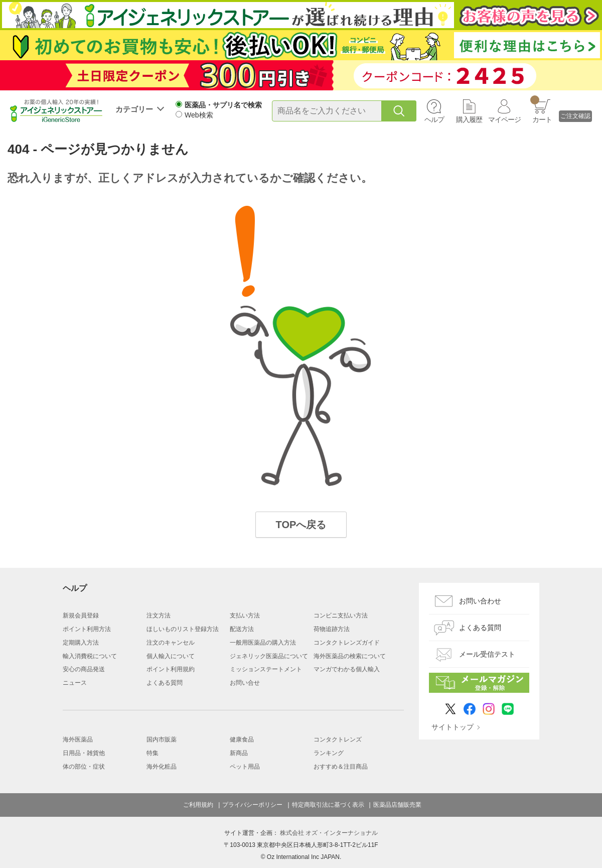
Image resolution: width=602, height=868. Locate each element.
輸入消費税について (90, 656)
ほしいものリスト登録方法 (183, 629)
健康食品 (242, 739)
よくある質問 (165, 683)
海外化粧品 (162, 767)
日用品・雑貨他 (84, 753)
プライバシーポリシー (252, 805)
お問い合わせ (480, 601)
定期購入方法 (81, 643)
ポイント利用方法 (87, 629)
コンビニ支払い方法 (341, 615)
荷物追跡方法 (332, 629)
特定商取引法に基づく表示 (328, 805)
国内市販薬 (162, 739)
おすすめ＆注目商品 (341, 767)
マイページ (504, 119)
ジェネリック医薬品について (269, 656)
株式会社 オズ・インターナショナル (329, 833)
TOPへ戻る (301, 525)
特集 (153, 753)
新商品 (239, 753)
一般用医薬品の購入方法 (263, 643)
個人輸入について (171, 656)
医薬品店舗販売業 (397, 805)
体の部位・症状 (84, 767)
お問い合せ (245, 683)
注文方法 (159, 615)
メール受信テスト (487, 654)
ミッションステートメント (266, 669)
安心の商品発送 (84, 669)
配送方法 (242, 629)
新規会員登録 (81, 615)
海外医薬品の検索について (350, 656)
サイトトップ (453, 727)
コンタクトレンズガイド (347, 643)
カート (541, 109)
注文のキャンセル (171, 643)
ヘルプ (434, 119)
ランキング (329, 753)
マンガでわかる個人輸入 (347, 669)
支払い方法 (245, 615)
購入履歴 (469, 119)
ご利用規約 (198, 805)
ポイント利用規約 (171, 669)
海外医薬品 (78, 739)
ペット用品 (245, 767)
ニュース (75, 683)
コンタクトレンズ (338, 739)
